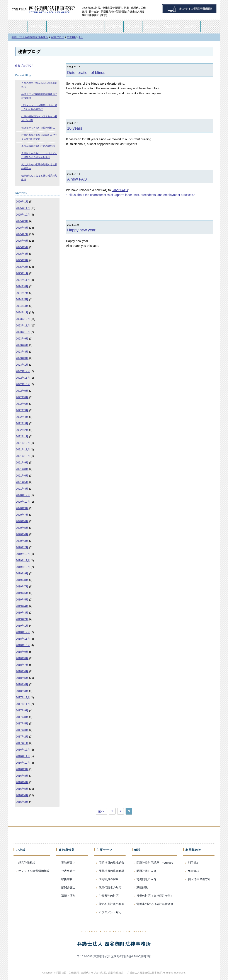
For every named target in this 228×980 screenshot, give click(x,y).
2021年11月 (23, 450)
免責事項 (194, 871)
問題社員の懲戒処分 (111, 863)
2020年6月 (22, 521)
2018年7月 (22, 665)
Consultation (210, 26)
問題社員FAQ (133, 26)
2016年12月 (23, 750)
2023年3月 (22, 358)
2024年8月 (22, 286)
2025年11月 (23, 208)
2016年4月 (22, 795)
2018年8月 (22, 658)
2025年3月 (22, 260)
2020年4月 (22, 534)
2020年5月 (22, 528)
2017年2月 (22, 737)
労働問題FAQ (114, 26)
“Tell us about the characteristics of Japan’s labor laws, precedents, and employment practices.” (130, 195)
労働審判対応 (172, 26)
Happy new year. (82, 230)
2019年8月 (22, 580)
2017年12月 (23, 697)
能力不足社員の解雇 (111, 904)
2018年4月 (22, 684)
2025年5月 (22, 247)
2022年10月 (23, 384)
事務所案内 (37, 26)
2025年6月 (22, 241)
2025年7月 (22, 234)
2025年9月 (22, 221)
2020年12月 (23, 495)
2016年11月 (23, 756)
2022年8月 (22, 397)
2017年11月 (23, 704)
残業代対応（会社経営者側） (155, 896)
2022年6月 (22, 404)
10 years (75, 128)
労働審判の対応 (109, 896)
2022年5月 (22, 410)
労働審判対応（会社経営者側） (156, 904)
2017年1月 (22, 743)
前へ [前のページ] (101, 811)
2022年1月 (22, 436)
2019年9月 (22, 574)
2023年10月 (23, 332)
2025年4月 (22, 254)
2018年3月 (22, 691)
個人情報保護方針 (199, 879)
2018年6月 (22, 671)
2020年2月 (22, 547)
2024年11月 (23, 280)
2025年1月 (22, 273)
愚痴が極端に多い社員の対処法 (38, 146)
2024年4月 (22, 306)
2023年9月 (22, 339)
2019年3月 (22, 613)
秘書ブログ (29, 52)
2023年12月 (23, 319)
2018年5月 (22, 678)
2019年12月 (23, 554)
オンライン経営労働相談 (34, 871)
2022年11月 (23, 378)
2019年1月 (22, 626)
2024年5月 (22, 299)
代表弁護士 (56, 26)
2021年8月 (22, 469)
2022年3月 (22, 423)
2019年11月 (23, 560)
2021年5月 (22, 482)
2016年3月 (22, 802)
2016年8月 (22, 776)
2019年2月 (22, 619)
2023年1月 (22, 365)
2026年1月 (22, 202)
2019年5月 (22, 600)
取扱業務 (67, 879)
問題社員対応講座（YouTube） (156, 863)
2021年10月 (23, 456)
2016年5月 (22, 789)
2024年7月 (22, 293)
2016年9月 (22, 769)
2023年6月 (22, 345)
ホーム (18, 26)
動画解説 (191, 26)
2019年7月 (22, 587)
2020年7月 (22, 515)
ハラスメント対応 (110, 912)
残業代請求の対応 (110, 887)
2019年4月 (22, 606)
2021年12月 (23, 443)
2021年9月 (22, 463)
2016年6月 (22, 782)
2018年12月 (23, 632)
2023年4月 (22, 352)
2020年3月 (22, 541)
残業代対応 (152, 26)
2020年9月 (22, 508)
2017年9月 (22, 711)
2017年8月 (22, 717)
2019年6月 (22, 593)
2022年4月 (22, 417)
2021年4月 (22, 489)
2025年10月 (23, 215)
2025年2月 (22, 267)
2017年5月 (22, 724)
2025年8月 (22, 228)
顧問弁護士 (68, 887)
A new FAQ (77, 179)
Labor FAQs (120, 190)
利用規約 (194, 863)
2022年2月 (22, 430)
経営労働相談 (95, 26)
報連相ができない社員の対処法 (38, 128)
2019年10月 (23, 567)
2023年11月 (23, 326)
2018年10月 (23, 645)
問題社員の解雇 (109, 879)
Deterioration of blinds (86, 73)
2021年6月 (22, 476)
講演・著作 (76, 26)
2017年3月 (22, 730)
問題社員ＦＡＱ (146, 871)
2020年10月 (23, 502)
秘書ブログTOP (24, 66)
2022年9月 (22, 391)
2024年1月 (22, 313)
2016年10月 (23, 763)
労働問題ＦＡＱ (146, 879)
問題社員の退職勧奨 (111, 871)
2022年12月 (23, 371)
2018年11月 (23, 639)
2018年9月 (22, 652)
